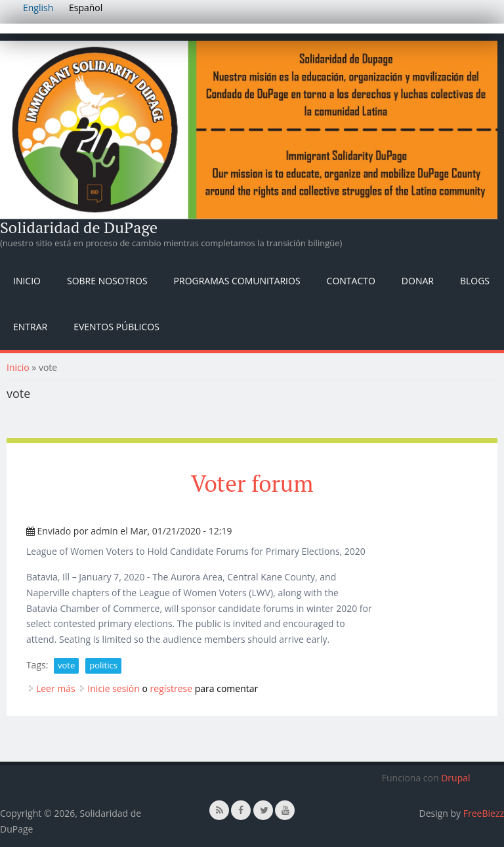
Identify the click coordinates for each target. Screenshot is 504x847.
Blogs (475, 281)
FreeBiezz (484, 813)
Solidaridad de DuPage (79, 227)
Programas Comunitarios (237, 281)
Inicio (27, 281)
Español (86, 8)
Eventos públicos (116, 327)
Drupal (455, 778)
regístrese (172, 688)
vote (66, 665)
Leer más (56, 688)
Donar (418, 281)
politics (103, 665)
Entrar (30, 327)
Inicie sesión (114, 688)
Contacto (351, 281)
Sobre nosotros (107, 281)
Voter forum (252, 483)
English (38, 8)
